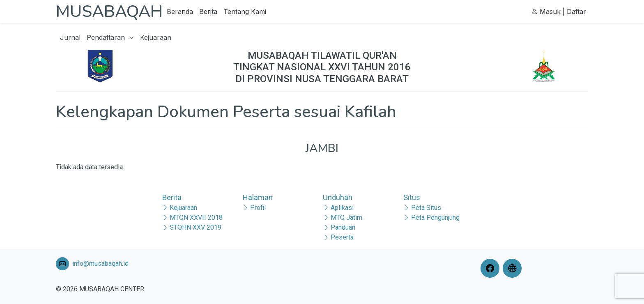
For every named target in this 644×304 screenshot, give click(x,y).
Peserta (342, 237)
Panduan (343, 227)
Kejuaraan (156, 37)
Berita (208, 12)
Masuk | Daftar (559, 12)
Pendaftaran (110, 37)
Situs (412, 197)
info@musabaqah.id (100, 264)
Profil (258, 208)
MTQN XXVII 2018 (196, 218)
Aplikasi (342, 208)
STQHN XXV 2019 (195, 227)
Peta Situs (426, 208)
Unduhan (338, 197)
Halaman (258, 197)
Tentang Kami (245, 12)
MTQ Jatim (346, 218)
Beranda (180, 12)
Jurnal (70, 37)
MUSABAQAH (109, 12)
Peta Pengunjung (435, 218)
